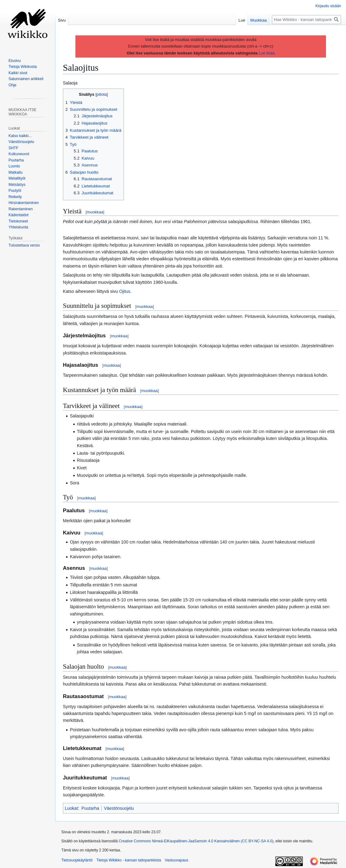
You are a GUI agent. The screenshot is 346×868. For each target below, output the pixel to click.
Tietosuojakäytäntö (77, 860)
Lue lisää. (267, 53)
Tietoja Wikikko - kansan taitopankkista (129, 860)
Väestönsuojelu (119, 808)
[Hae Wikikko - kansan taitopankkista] (306, 20)
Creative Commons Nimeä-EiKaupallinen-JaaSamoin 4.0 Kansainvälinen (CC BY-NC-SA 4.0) (196, 841)
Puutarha (90, 808)
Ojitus (125, 291)
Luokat (71, 808)
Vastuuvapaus (177, 860)
